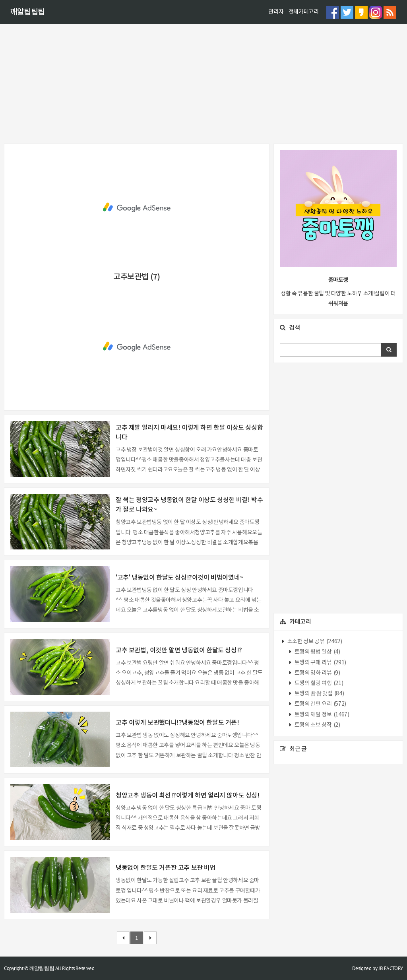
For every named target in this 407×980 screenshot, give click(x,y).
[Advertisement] (203, 84)
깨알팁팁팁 (27, 12)
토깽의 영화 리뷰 (317, 673)
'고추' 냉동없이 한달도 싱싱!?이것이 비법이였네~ (179, 578)
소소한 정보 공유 (314, 642)
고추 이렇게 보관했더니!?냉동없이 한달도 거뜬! (177, 723)
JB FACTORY (391, 968)
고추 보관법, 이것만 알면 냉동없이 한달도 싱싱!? (179, 650)
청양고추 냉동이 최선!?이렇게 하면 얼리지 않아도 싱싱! (188, 796)
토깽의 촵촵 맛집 (319, 694)
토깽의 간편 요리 (320, 704)
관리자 (276, 12)
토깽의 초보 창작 (317, 725)
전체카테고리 (304, 12)
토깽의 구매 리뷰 (320, 663)
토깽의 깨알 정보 (321, 715)
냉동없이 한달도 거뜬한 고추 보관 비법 (166, 868)
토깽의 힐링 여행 (318, 683)
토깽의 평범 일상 (317, 652)
